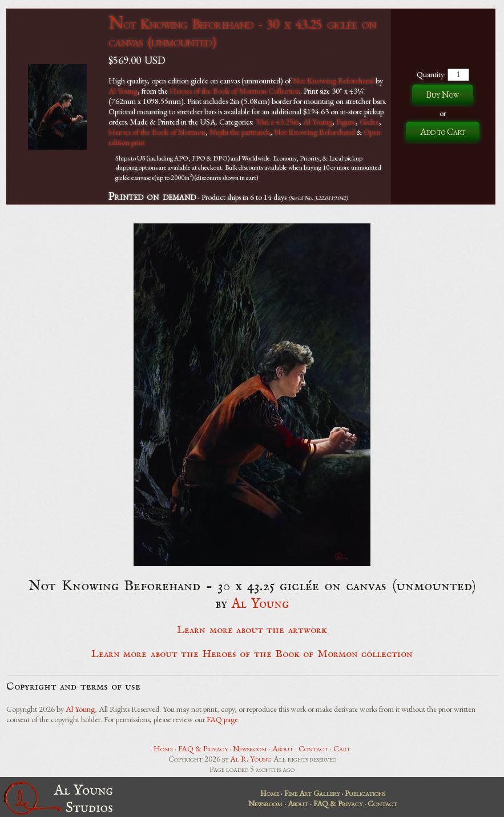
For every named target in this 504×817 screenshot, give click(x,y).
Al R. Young (251, 759)
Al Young (123, 91)
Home (163, 748)
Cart (342, 748)
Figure (346, 122)
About (283, 748)
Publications (365, 793)
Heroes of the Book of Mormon (157, 132)
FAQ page (222, 719)
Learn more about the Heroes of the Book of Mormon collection (252, 654)
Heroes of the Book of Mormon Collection (235, 91)
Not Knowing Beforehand (333, 81)
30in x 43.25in (277, 122)
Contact (313, 748)
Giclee (369, 122)
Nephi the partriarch (240, 132)
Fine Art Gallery (312, 793)
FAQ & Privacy (203, 748)
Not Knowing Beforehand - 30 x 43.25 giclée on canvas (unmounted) (242, 33)
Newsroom (250, 748)
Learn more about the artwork (252, 630)
